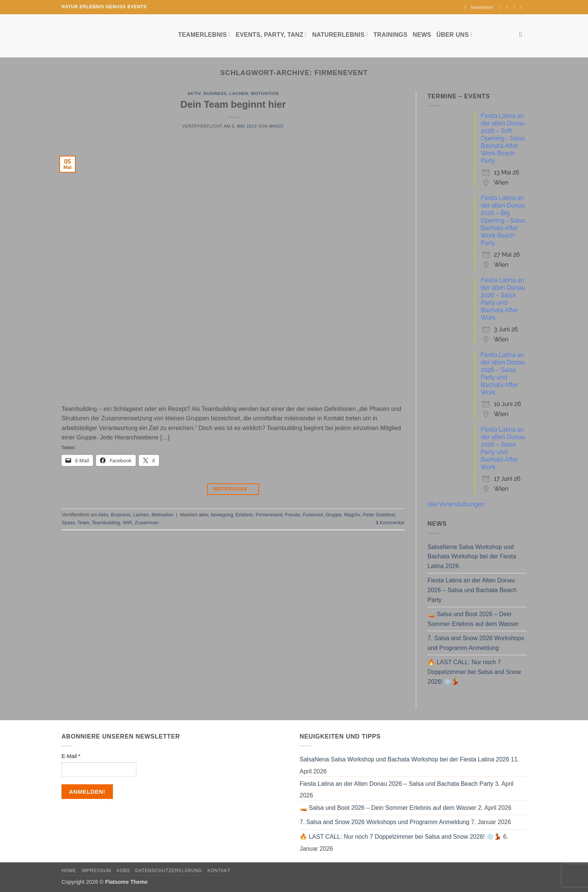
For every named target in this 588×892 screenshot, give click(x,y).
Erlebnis (244, 515)
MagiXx (352, 515)
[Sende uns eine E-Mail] (516, 7)
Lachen (239, 93)
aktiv (203, 515)
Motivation (265, 93)
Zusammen (147, 523)
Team (83, 523)
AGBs (123, 871)
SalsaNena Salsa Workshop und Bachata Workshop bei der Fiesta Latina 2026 (472, 557)
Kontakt (219, 871)
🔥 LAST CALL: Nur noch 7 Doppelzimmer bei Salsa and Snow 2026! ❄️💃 (474, 672)
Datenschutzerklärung (169, 871)
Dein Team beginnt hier (233, 104)
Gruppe (334, 515)
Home (69, 871)
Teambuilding (106, 523)
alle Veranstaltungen (456, 504)
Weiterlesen (233, 489)
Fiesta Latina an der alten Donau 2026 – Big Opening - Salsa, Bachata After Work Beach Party (503, 220)
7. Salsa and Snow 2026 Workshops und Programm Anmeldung (476, 643)
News (422, 35)
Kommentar (390, 523)
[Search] (523, 34)
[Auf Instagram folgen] (508, 7)
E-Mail (71, 756)
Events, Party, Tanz (271, 34)
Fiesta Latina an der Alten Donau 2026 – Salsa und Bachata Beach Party (472, 590)
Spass (68, 523)
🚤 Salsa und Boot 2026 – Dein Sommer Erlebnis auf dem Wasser (473, 619)
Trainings (391, 35)
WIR (127, 523)
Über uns (454, 34)
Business (215, 93)
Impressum (96, 871)
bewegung (222, 515)
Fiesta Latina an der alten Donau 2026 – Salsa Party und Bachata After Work (503, 299)
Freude (293, 515)
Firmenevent (269, 515)
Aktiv (194, 93)
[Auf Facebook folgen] (501, 7)
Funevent (313, 515)
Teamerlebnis (204, 34)
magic (277, 126)
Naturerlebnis (340, 34)
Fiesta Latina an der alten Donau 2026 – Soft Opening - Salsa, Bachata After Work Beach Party (503, 138)
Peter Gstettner (379, 515)
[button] (479, 7)
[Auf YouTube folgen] (523, 7)
